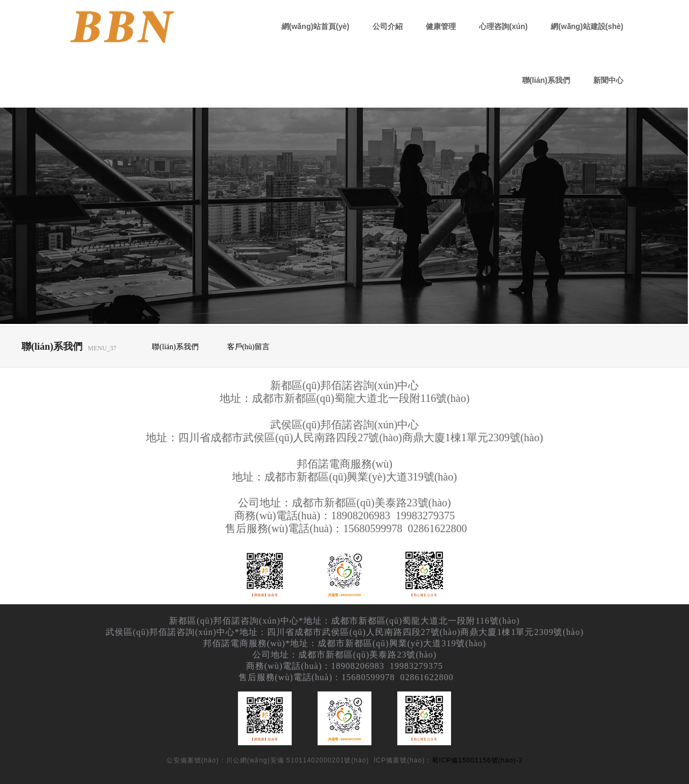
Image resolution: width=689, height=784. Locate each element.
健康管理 (441, 26)
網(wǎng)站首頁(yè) (315, 26)
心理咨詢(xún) (503, 26)
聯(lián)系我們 (546, 80)
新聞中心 (608, 80)
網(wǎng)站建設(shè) (587, 26)
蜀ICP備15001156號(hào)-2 (477, 760)
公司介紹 (388, 26)
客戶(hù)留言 (248, 347)
